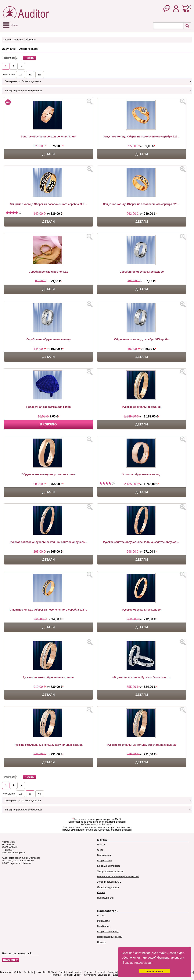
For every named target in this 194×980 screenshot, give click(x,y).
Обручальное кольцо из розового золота (48, 474)
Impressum (15, 863)
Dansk (62, 972)
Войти (100, 916)
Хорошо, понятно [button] (155, 971)
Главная (8, 40)
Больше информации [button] (137, 963)
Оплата (101, 892)
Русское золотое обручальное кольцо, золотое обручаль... (48, 542)
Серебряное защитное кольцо (48, 272)
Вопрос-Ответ (104, 861)
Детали (48, 154)
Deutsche (29, 972)
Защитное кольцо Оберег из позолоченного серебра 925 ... (142, 137)
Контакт (27, 863)
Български (6, 972)
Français (112, 972)
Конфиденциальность (109, 866)
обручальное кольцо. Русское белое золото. (142, 677)
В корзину (48, 424)
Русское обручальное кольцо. (142, 407)
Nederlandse (75, 972)
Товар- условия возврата (110, 871)
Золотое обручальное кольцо (142, 474)
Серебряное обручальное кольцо (142, 272)
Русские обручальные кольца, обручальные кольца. (48, 745)
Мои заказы (103, 921)
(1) (14, 213)
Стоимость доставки (108, 887)
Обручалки (31, 40)
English (88, 972)
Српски (77, 975)
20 (30, 75)
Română (55, 975)
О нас (100, 850)
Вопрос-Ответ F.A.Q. (108, 932)
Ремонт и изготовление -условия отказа (118, 877)
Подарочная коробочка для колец (48, 407)
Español (117, 975)
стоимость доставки (115, 822)
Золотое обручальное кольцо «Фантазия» (48, 137)
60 (40, 75)
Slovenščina (104, 975)
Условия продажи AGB (109, 882)
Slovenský (90, 975)
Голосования (104, 855)
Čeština (52, 972)
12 (20, 75)
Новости (102, 942)
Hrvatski (41, 972)
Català (18, 972)
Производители (105, 898)
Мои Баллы (103, 926)
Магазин (18, 40)
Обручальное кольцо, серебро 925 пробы (142, 339)
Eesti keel (100, 972)
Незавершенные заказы (110, 937)
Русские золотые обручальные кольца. (48, 677)
